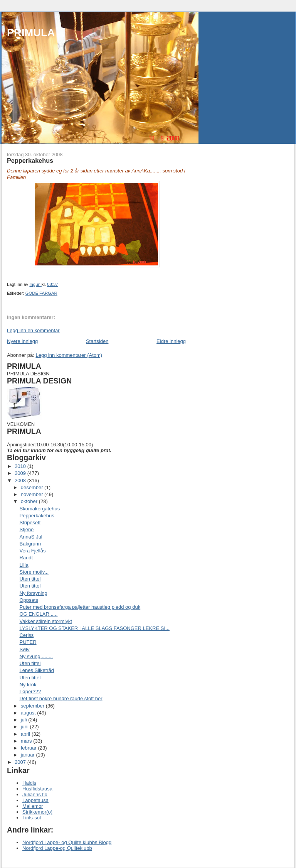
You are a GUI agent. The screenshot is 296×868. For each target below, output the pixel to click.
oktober (30, 501)
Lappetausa (35, 800)
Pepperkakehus (37, 516)
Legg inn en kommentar (33, 330)
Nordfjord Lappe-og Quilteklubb (57, 848)
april (26, 734)
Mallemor (33, 806)
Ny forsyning (33, 593)
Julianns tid (35, 795)
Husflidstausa (37, 789)
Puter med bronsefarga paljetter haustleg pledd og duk (80, 607)
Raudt (26, 558)
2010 (21, 466)
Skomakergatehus (40, 509)
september (33, 706)
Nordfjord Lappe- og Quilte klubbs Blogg (67, 842)
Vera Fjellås (32, 551)
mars (27, 741)
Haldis (29, 783)
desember (33, 487)
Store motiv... (34, 572)
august (29, 713)
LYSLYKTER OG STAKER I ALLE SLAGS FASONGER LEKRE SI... (94, 628)
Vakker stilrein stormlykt (45, 621)
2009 (21, 473)
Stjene (26, 529)
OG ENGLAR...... (38, 614)
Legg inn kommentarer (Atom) (69, 355)
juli (25, 720)
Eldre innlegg (171, 341)
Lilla (24, 565)
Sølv (24, 649)
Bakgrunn (30, 544)
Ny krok (28, 685)
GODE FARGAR (41, 293)
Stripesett (30, 523)
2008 (21, 480)
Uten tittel (30, 579)
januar (29, 755)
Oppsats (29, 600)
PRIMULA (31, 33)
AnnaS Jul (31, 537)
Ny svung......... (36, 656)
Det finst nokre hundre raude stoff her (61, 698)
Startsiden (97, 341)
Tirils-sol (32, 818)
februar (29, 748)
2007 (21, 762)
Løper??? (30, 692)
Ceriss (26, 635)
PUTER (28, 642)
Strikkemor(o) (37, 812)
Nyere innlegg (22, 341)
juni (25, 727)
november (33, 494)
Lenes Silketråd (37, 670)
